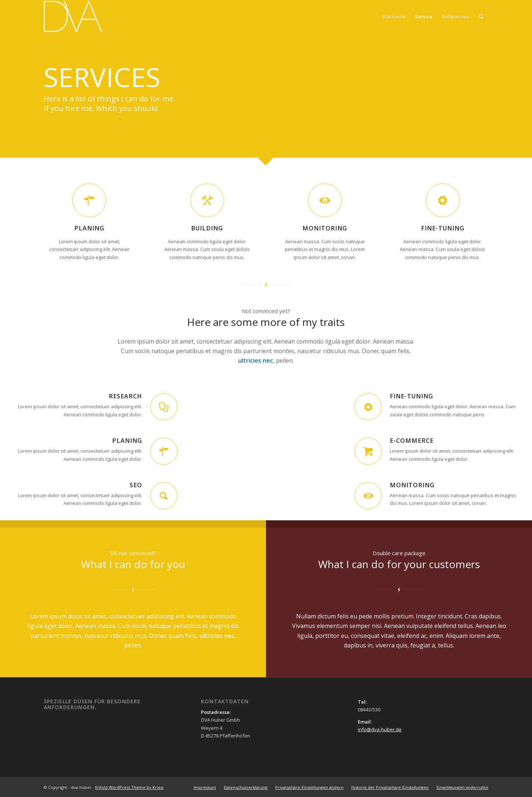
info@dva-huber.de (380, 729)
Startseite (394, 17)
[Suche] (481, 17)
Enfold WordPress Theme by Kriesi (129, 787)
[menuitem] (481, 17)
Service (424, 17)
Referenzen (456, 17)
